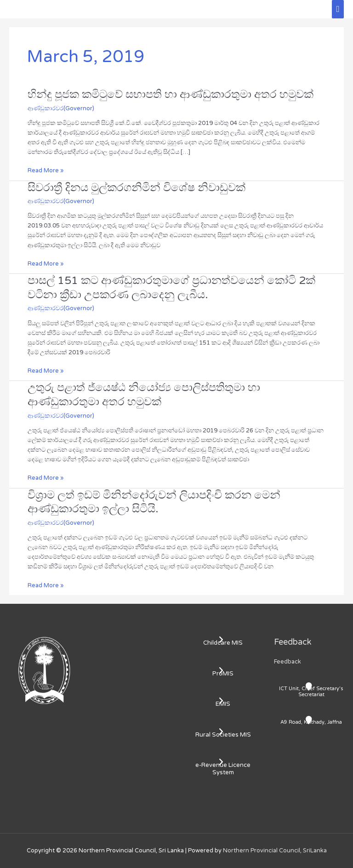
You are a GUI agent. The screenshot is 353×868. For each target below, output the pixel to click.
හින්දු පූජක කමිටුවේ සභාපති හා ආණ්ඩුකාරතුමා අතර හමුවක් (171, 94)
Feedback (288, 662)
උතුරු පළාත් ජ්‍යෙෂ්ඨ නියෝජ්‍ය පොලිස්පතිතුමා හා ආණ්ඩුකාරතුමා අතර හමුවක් (144, 395)
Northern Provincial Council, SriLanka (275, 851)
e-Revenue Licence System (223, 769)
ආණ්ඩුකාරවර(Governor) (61, 108)
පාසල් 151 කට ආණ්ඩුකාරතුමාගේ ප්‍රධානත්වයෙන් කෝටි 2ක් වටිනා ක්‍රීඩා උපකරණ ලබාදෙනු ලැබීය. (171, 288)
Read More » (46, 170)
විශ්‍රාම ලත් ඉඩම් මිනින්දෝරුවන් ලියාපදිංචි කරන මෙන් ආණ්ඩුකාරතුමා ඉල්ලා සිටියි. (154, 502)
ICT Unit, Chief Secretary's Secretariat (311, 692)
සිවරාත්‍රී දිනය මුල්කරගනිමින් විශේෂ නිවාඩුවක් (137, 188)
